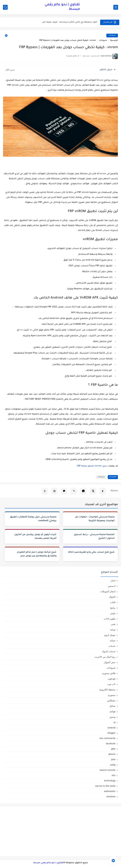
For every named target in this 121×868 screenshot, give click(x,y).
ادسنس (112, 586)
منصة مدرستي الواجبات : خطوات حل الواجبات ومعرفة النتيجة (95, 519)
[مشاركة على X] (93, 491)
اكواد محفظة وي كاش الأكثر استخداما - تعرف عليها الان (70, 22)
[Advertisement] (61, 832)
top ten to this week (105, 786)
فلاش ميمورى (109, 673)
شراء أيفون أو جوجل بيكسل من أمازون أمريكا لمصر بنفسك (35, 537)
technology (110, 781)
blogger (112, 733)
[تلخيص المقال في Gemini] (74, 491)
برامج (113, 608)
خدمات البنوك (109, 651)
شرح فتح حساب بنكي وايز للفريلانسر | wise (91, 552)
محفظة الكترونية (107, 690)
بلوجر (113, 613)
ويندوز (112, 717)
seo (114, 775)
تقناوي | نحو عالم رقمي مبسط (62, 7)
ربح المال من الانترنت (105, 657)
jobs (113, 759)
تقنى (113, 624)
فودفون (112, 679)
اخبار (113, 580)
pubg (113, 765)
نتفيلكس (111, 700)
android (112, 728)
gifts (113, 749)
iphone (112, 754)
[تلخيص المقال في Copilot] (45, 491)
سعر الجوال (110, 662)
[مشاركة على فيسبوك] (103, 491)
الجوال (112, 597)
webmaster (110, 791)
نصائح (113, 706)
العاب (113, 602)
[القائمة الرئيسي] (116, 7)
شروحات (112, 35)
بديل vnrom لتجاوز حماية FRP (92, 466)
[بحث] (5, 7)
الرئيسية (114, 41)
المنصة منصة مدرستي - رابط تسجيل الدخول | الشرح (94, 537)
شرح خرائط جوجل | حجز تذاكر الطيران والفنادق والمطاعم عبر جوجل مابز (37, 554)
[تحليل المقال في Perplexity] (54, 491)
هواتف (112, 711)
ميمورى (112, 695)
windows (111, 796)
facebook (111, 743)
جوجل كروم (110, 635)
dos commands (107, 738)
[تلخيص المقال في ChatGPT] (83, 491)
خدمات (112, 646)
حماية (113, 640)
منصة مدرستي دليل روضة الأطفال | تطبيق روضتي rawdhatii (33, 519)
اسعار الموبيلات (108, 591)
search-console (107, 770)
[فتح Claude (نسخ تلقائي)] (64, 491)
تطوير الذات (110, 619)
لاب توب (111, 684)
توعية (113, 630)
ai (114, 722)
